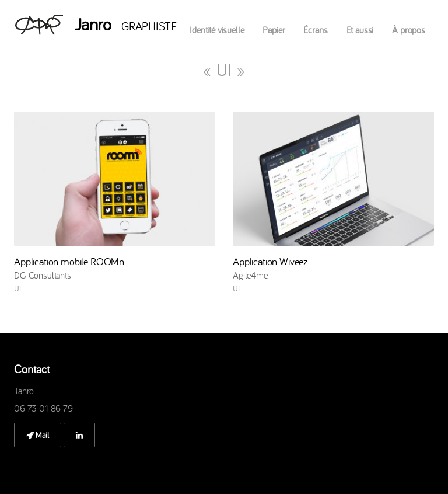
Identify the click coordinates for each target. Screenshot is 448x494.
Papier (274, 30)
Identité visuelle (217, 30)
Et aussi (360, 30)
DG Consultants (43, 275)
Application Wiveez (270, 261)
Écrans (315, 30)
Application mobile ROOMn (69, 261)
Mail (38, 435)
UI (17, 288)
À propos (409, 30)
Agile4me (250, 275)
